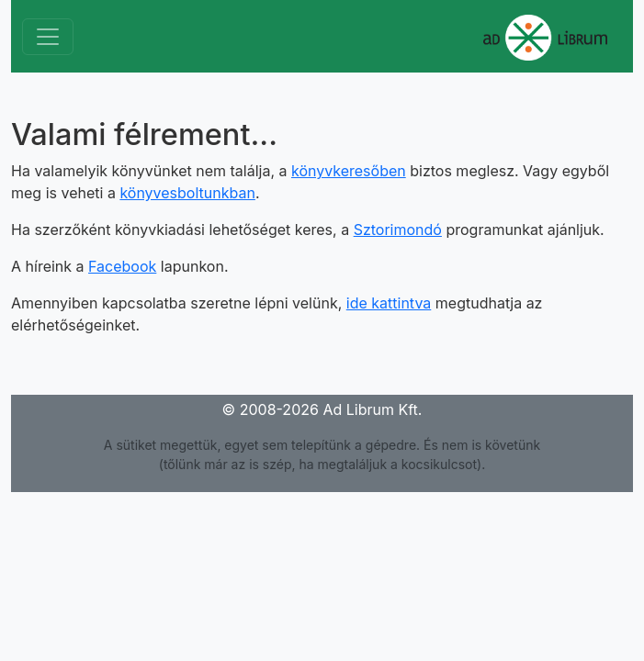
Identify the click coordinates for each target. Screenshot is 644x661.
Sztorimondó (398, 230)
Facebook (122, 266)
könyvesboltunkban (187, 193)
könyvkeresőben (349, 171)
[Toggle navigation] (48, 37)
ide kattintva (389, 303)
